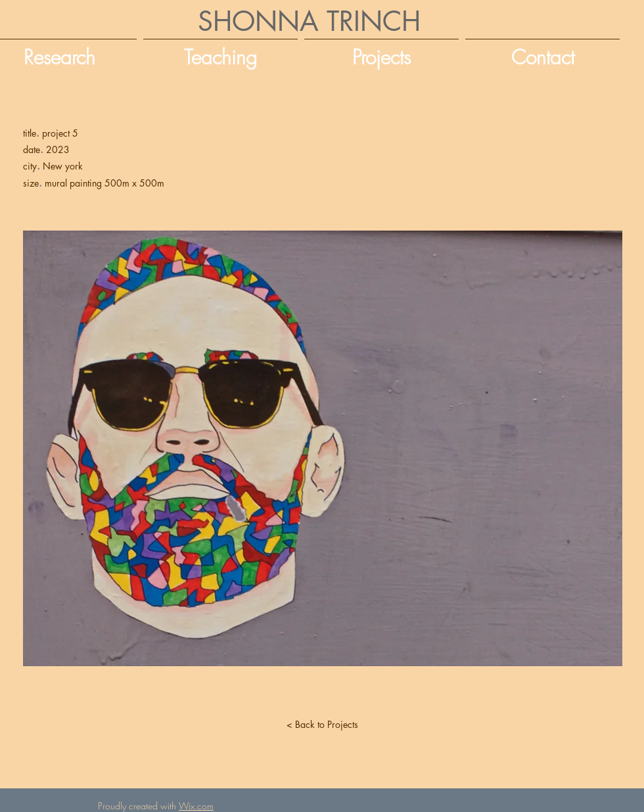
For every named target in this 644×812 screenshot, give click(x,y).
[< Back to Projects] (322, 725)
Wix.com (196, 806)
